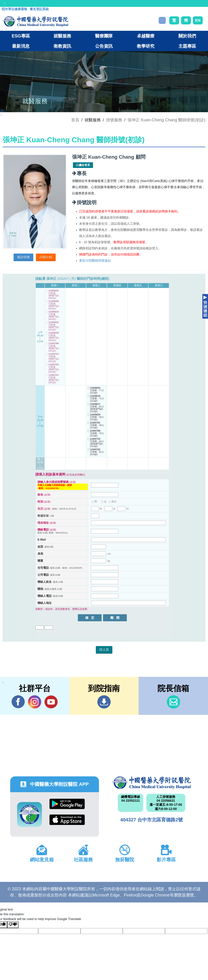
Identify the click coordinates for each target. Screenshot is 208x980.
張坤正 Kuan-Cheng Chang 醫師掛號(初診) (166, 120)
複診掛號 (23, 257)
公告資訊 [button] (104, 46)
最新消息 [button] (21, 46)
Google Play (67, 804)
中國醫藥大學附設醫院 (151, 783)
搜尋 (162, 20)
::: (4, 3)
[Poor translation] (13, 925)
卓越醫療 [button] (146, 36)
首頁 (75, 120)
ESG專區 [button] (21, 36)
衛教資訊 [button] (62, 46)
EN (198, 20)
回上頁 (104, 650)
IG (35, 702)
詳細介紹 (46, 257)
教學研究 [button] (146, 46)
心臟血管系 (83, 165)
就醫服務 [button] (62, 36)
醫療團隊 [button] (104, 36)
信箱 (173, 702)
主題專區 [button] (187, 46)
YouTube (51, 702)
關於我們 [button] (187, 36)
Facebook (18, 702)
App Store (67, 820)
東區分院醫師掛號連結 (95, 261)
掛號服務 (114, 120)
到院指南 (104, 702)
